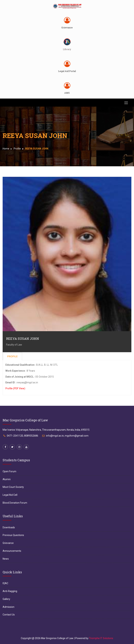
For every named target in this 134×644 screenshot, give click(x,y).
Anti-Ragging (10, 591)
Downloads (9, 527)
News (6, 559)
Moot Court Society (13, 487)
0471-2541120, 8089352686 (23, 436)
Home (6, 149)
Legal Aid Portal (67, 71)
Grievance (67, 27)
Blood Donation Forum (15, 503)
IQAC (5, 583)
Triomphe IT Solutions (101, 638)
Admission (8, 607)
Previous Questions (13, 535)
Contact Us (9, 615)
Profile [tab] (12, 356)
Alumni (7, 479)
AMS (67, 93)
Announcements (12, 551)
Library (67, 49)
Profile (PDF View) (15, 388)
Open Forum (9, 471)
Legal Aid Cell (10, 495)
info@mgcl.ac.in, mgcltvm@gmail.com (67, 436)
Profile (17, 149)
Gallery (6, 599)
